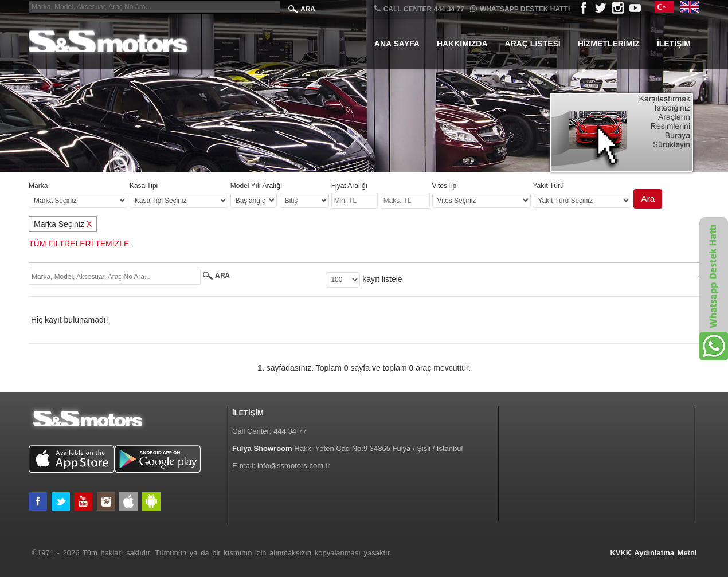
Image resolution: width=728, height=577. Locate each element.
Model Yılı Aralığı (257, 186)
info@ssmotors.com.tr (294, 466)
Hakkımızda (462, 44)
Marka (38, 186)
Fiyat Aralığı (349, 186)
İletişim (674, 44)
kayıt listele (382, 279)
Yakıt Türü (548, 186)
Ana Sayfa (397, 44)
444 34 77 (290, 431)
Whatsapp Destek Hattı (520, 9)
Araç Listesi (533, 44)
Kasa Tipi (144, 186)
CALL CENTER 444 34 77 (419, 9)
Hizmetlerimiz (609, 44)
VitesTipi (445, 186)
